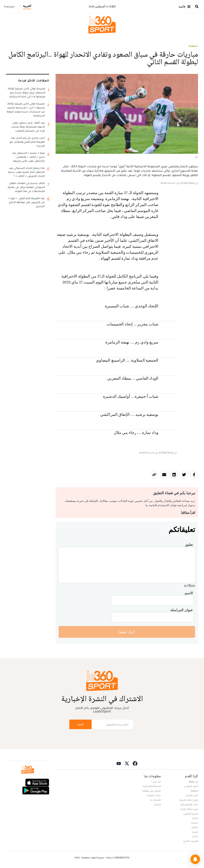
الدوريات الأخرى (191, 841)
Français (9, 7)
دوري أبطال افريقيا (189, 800)
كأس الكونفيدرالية (189, 804)
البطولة (193, 46)
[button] (195, 859)
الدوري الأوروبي (191, 814)
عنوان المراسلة (182, 610)
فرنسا (195, 832)
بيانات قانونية (154, 795)
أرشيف (157, 804)
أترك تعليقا (127, 632)
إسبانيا (195, 823)
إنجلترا (195, 818)
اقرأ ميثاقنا (188, 512)
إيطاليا (195, 827)
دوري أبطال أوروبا (189, 809)
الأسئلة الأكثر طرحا (152, 786)
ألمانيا (195, 836)
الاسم (189, 593)
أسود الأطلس (191, 786)
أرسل (80, 724)
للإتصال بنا (155, 800)
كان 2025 (193, 782)
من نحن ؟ (156, 782)
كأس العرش (192, 795)
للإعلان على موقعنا (151, 791)
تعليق (189, 544)
